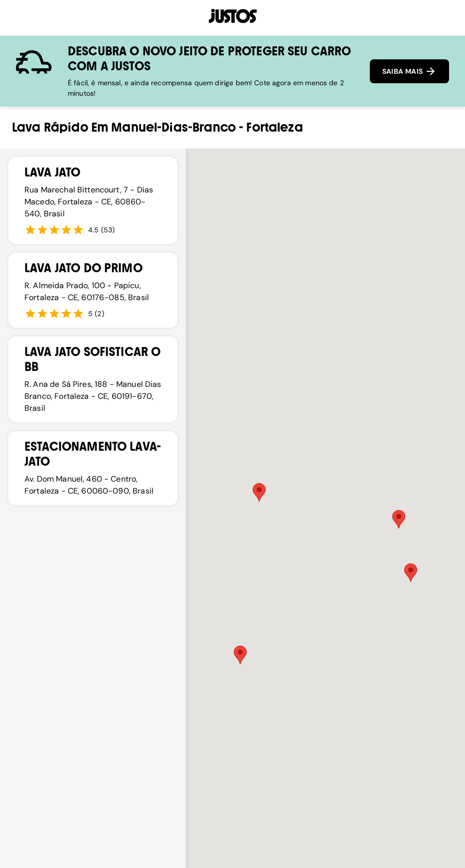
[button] (240, 655)
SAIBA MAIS (409, 71)
